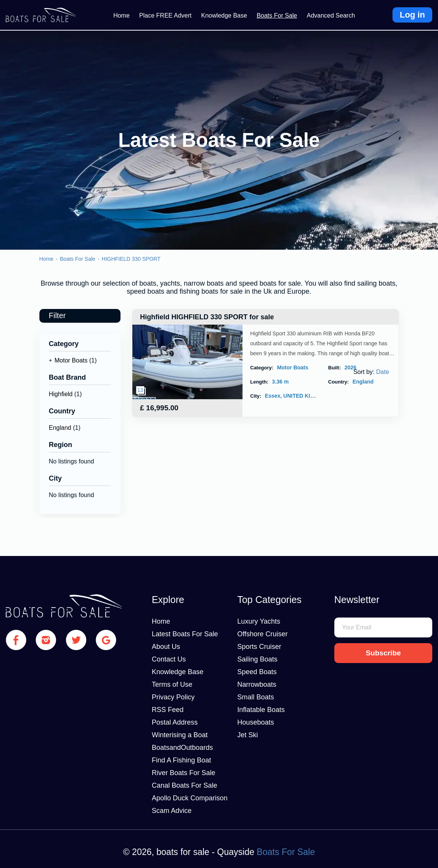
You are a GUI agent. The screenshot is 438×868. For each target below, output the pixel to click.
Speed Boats (257, 672)
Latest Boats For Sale (185, 634)
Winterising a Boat (180, 735)
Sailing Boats (257, 659)
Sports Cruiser (259, 647)
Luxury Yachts (259, 621)
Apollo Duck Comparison (190, 798)
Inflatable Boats (261, 710)
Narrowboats (257, 684)
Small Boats (256, 697)
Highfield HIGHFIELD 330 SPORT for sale (207, 317)
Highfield (61, 394)
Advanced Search (331, 15)
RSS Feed (168, 710)
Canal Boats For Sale (185, 785)
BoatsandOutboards (182, 748)
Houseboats (256, 722)
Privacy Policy (173, 697)
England (60, 428)
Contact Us (169, 659)
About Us (166, 647)
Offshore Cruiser (262, 634)
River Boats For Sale (184, 773)
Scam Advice (172, 811)
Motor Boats (71, 360)
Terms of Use (172, 684)
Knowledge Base (224, 15)
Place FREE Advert (165, 15)
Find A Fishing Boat (182, 760)
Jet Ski (247, 735)
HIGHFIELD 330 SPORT (131, 259)
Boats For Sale (277, 15)
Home (121, 15)
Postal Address (175, 722)
